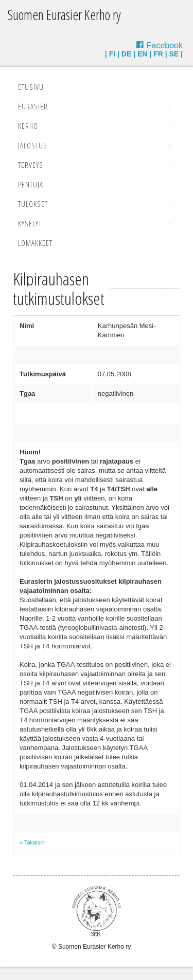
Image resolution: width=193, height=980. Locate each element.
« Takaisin (32, 842)
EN (142, 54)
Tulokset (33, 204)
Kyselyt (30, 223)
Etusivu (31, 87)
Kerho (28, 126)
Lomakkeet (35, 243)
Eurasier (33, 106)
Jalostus (33, 145)
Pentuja (31, 184)
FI (112, 54)
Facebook (165, 45)
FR (158, 54)
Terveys (31, 165)
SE (174, 54)
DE (126, 54)
